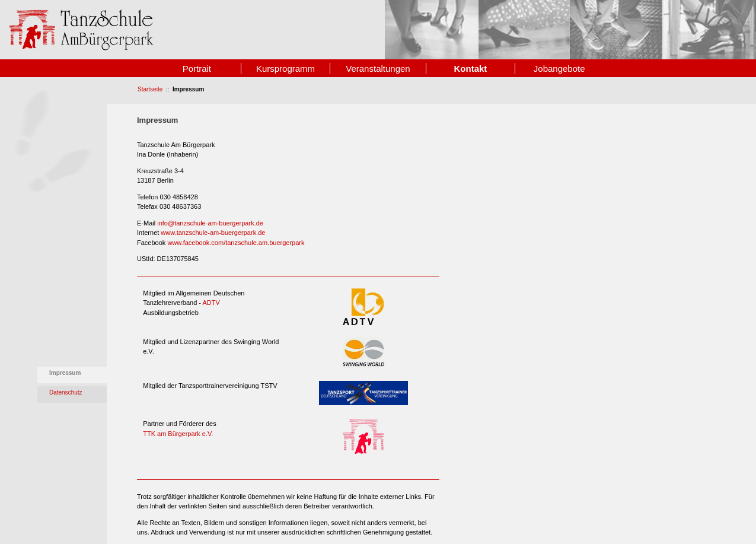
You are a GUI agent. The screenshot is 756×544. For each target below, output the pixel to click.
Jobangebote (559, 69)
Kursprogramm (286, 69)
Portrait (197, 69)
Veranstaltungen (378, 69)
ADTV (211, 303)
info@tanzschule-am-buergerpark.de (210, 223)
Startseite (150, 89)
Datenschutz (66, 392)
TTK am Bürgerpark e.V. (178, 434)
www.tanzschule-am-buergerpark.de (213, 233)
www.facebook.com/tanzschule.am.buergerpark (236, 243)
